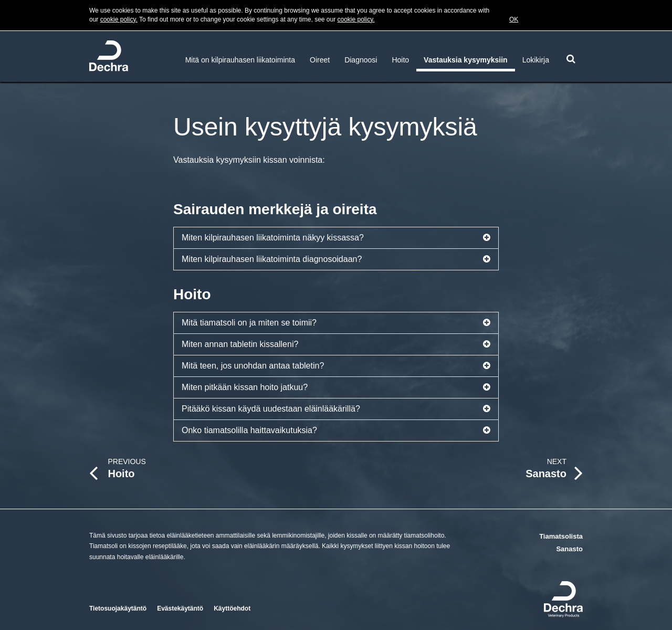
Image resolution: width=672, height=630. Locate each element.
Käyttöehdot (232, 608)
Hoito (400, 60)
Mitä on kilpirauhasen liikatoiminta (240, 60)
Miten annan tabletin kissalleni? (336, 344)
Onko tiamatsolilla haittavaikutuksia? (336, 430)
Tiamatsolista (561, 536)
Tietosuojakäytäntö (118, 608)
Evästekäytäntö (180, 608)
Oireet (320, 60)
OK (514, 19)
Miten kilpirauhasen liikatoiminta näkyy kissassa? (336, 238)
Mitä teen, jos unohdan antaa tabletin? (336, 366)
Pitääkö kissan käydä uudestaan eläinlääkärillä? (336, 409)
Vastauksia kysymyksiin (466, 60)
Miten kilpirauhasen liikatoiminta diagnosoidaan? (336, 259)
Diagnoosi (361, 60)
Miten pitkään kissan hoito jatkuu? (336, 387)
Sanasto (569, 549)
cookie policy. (119, 19)
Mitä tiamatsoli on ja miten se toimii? (336, 323)
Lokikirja (536, 60)
